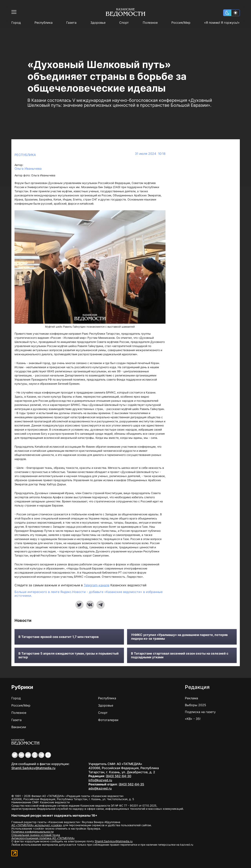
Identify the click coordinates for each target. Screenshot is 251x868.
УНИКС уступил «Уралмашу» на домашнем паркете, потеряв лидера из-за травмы (179, 637)
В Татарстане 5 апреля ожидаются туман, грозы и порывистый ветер (69, 655)
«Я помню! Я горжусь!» (222, 23)
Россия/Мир (181, 23)
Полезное (150, 23)
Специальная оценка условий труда (36, 835)
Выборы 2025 (196, 705)
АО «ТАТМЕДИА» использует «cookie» (37, 825)
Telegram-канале (97, 585)
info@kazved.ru (100, 780)
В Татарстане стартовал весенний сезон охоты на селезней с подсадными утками (180, 655)
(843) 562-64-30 (118, 776)
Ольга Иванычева (28, 169)
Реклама (191, 698)
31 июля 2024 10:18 (150, 154)
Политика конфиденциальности (32, 832)
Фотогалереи (108, 720)
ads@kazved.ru (100, 788)
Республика (44, 23)
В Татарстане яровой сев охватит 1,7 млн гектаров (59, 637)
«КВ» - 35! (193, 719)
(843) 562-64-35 (131, 784)
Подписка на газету (200, 712)
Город (16, 23)
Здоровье (98, 23)
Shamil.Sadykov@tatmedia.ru (33, 768)
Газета (71, 23)
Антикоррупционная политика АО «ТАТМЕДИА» (43, 838)
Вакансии (19, 727)
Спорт (124, 23)
